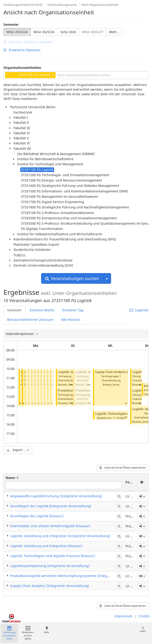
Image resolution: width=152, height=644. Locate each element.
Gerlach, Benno (67, 384)
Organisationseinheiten (22, 68)
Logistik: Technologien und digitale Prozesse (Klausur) (53, 556)
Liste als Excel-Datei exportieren (123, 467)
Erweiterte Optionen (22, 50)
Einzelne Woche (42, 310)
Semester (11, 24)
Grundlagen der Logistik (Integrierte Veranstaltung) (51, 506)
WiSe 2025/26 (44, 32)
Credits (144, 616)
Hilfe (46, 630)
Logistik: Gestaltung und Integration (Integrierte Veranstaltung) (60, 536)
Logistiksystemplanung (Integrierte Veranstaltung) (50, 566)
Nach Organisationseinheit (100, 5)
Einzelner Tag (73, 310)
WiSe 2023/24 (17, 32)
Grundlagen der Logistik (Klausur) (37, 516)
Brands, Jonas (111, 384)
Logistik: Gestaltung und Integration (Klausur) (46, 546)
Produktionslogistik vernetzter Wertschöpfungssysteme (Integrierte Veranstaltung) (75, 576)
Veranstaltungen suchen (72, 278)
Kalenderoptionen (20, 334)
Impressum (124, 616)
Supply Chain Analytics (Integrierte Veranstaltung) (50, 586)
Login (143, 629)
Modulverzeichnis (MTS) (28, 633)
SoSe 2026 (68, 32)
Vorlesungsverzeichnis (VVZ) (23, 5)
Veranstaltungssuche (62, 5)
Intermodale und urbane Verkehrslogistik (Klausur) (50, 526)
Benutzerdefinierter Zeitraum (30, 320)
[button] (20, 403)
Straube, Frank (67, 403)
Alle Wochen (71, 320)
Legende (139, 310)
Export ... (18, 450)
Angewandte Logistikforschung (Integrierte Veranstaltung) (56, 496)
